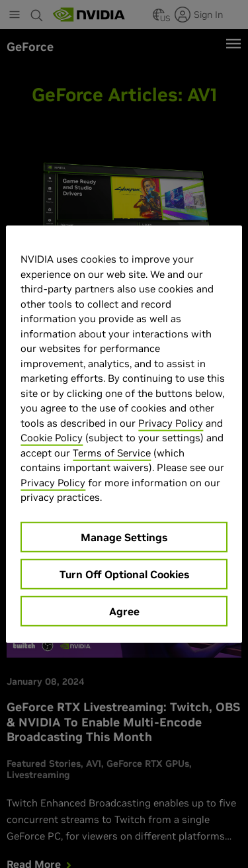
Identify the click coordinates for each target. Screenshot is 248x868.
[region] (124, 434)
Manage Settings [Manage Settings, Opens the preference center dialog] (124, 537)
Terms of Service (112, 452)
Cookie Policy (52, 438)
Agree (124, 611)
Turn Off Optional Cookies (124, 574)
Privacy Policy (171, 422)
